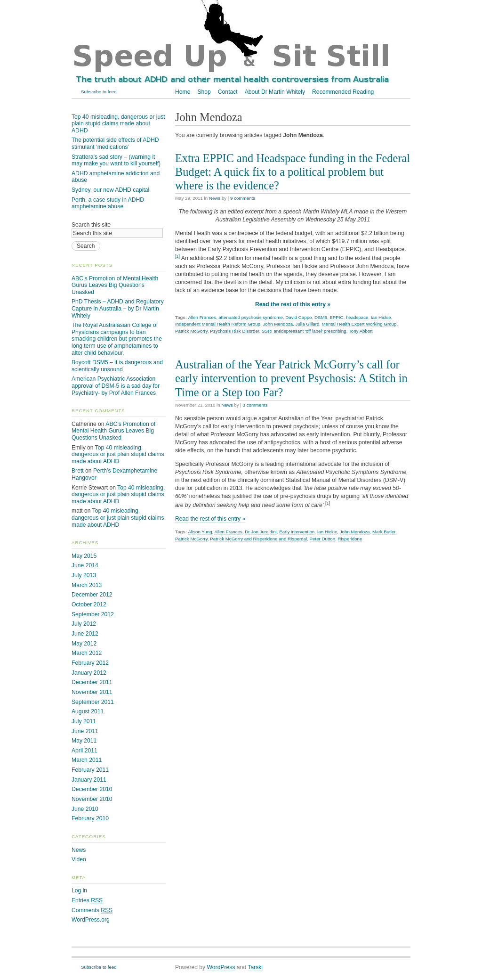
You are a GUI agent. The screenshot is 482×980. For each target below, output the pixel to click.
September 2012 (93, 614)
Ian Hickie (381, 317)
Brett (78, 471)
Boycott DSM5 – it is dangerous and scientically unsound (117, 366)
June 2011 (85, 731)
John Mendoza (278, 324)
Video (79, 859)
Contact (228, 92)
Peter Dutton (323, 539)
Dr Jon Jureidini (261, 532)
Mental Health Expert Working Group (359, 324)
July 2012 (84, 624)
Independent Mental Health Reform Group (218, 324)
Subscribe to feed (99, 92)
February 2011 (90, 770)
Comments (92, 911)
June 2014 (85, 565)
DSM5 (321, 317)
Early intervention (297, 532)
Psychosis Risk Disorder (234, 331)
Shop (204, 92)
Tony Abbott (361, 331)
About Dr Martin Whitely (275, 92)
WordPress (221, 967)
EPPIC (336, 317)
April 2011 (84, 751)
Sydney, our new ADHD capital (110, 190)
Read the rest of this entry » (293, 304)
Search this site (91, 225)
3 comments (255, 405)
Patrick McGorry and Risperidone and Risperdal (258, 539)
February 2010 (90, 818)
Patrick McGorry (191, 331)
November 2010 (92, 799)
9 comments (243, 198)
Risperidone (350, 539)
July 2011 (84, 721)
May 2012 (84, 644)
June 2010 (85, 809)
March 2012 (87, 653)
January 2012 (89, 673)
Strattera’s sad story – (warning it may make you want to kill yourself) (116, 160)
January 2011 (89, 780)
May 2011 (84, 741)
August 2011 (88, 711)
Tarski (255, 967)
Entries (87, 901)
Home (183, 92)
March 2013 (87, 585)
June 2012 (85, 634)
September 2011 (93, 702)
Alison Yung (200, 532)
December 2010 (92, 789)
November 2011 (92, 692)
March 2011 (87, 760)
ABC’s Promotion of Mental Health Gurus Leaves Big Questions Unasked (115, 285)
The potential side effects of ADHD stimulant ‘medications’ (115, 143)
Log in (79, 890)
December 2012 (92, 595)
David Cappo (298, 317)
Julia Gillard (308, 324)
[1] (177, 256)
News (215, 198)
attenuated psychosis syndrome (251, 317)
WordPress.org (91, 920)
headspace (357, 317)
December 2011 (92, 682)
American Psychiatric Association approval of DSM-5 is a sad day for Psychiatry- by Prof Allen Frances (116, 386)
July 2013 (84, 575)
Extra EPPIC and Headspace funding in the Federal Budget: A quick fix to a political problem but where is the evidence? (293, 172)
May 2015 (84, 556)
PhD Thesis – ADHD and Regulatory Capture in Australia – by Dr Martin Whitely (118, 308)
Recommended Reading (343, 92)
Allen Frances (202, 317)
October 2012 (89, 604)
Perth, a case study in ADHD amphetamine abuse (108, 203)
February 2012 (90, 663)
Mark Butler (384, 532)
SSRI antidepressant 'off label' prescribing (304, 331)
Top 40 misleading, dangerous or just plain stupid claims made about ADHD (118, 124)
